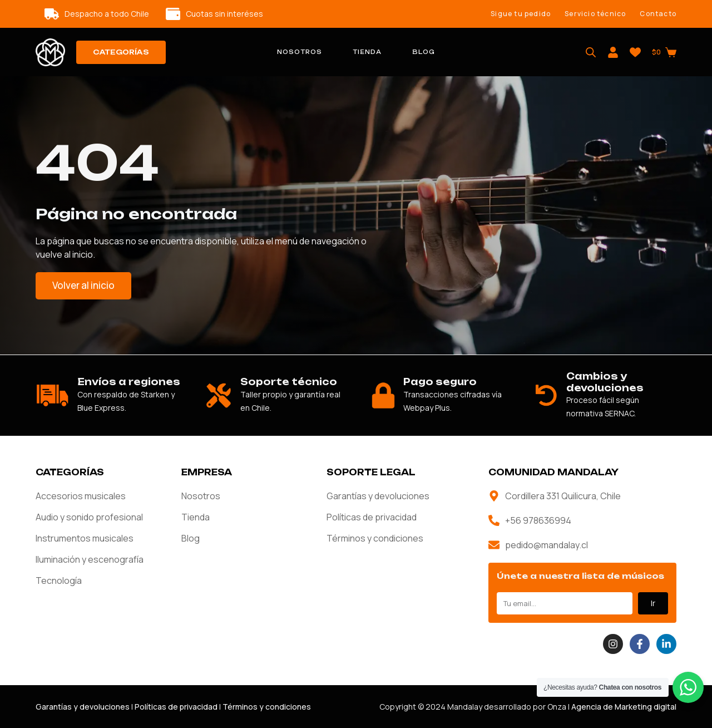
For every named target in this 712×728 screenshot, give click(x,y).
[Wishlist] (635, 52)
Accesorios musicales (81, 496)
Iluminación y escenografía (90, 559)
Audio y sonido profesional (89, 517)
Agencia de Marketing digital (624, 707)
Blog (424, 52)
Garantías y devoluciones (378, 496)
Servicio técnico (595, 14)
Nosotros (300, 52)
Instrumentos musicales (85, 538)
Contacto (658, 14)
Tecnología (59, 581)
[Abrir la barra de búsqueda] (591, 52)
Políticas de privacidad (372, 517)
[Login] (613, 52)
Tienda (367, 52)
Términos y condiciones (375, 538)
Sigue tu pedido (521, 14)
